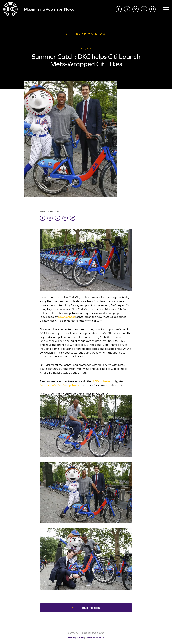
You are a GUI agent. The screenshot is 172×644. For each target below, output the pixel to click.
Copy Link (73, 218)
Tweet (50, 218)
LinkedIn (144, 9)
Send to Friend (65, 218)
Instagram (152, 9)
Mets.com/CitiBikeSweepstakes (59, 385)
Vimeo (136, 9)
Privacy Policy (76, 638)
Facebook (119, 9)
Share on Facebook (42, 218)
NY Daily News (101, 381)
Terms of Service (95, 638)
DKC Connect (67, 317)
